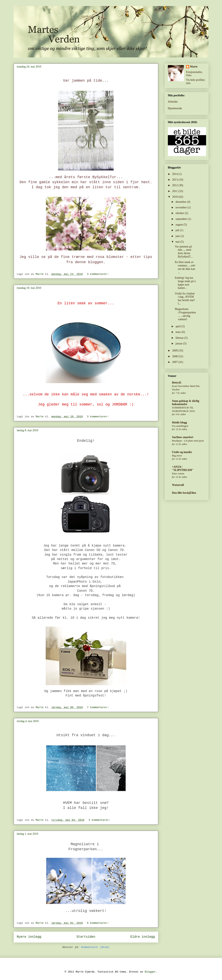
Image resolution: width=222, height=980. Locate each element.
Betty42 (177, 383)
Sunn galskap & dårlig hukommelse (186, 403)
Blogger (150, 972)
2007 (175, 362)
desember (181, 202)
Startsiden (86, 937)
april (178, 326)
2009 (175, 351)
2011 (175, 191)
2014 (175, 174)
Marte (194, 67)
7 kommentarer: (99, 707)
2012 (175, 185)
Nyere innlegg (29, 937)
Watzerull (178, 485)
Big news (177, 456)
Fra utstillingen (180, 426)
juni (178, 236)
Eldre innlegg (143, 937)
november (181, 207)
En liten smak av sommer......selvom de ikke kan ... (185, 267)
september (182, 219)
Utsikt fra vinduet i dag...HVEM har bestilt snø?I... (185, 299)
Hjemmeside (175, 108)
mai (178, 242)
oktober (180, 213)
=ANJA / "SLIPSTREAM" (183, 468)
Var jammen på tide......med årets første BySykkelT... (184, 252)
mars (179, 332)
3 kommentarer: (99, 274)
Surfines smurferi (183, 437)
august (180, 225)
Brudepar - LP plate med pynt (188, 441)
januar (179, 343)
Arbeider (173, 102)
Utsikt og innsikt (182, 452)
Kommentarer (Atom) (95, 947)
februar (180, 338)
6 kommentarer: (99, 923)
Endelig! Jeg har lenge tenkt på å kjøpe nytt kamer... (185, 283)
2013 (175, 180)
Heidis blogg (180, 422)
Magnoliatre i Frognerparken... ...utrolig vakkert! (185, 314)
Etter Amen (178, 473)
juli (178, 230)
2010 (175, 197)
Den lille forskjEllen (184, 493)
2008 (175, 356)
